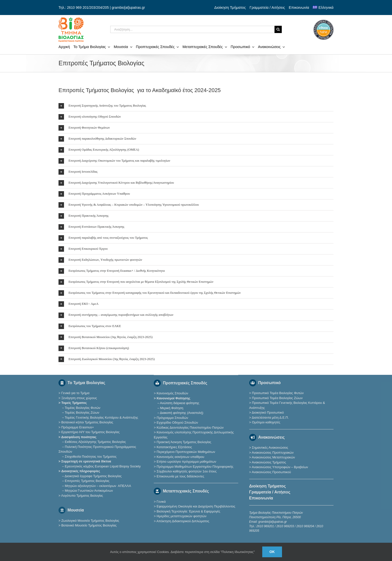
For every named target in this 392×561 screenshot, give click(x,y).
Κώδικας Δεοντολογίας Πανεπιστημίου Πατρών (190, 428)
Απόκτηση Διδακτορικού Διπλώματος (183, 521)
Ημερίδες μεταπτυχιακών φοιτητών (182, 516)
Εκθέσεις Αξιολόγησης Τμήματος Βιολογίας (95, 442)
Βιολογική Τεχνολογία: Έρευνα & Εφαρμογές (188, 511)
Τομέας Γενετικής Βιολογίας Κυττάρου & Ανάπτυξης (101, 417)
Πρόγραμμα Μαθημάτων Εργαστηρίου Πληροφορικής (195, 467)
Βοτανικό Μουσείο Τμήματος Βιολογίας (89, 525)
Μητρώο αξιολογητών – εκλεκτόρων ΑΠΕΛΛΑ (98, 486)
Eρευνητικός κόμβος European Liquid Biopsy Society (103, 466)
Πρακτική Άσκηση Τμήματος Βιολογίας (184, 442)
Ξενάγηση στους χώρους (79, 398)
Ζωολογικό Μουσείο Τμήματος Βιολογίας (90, 521)
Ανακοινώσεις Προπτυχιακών (272, 453)
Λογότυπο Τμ (82, 496)
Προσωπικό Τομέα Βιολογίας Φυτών (278, 393)
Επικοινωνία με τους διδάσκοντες (180, 476)
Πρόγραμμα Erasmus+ (77, 427)
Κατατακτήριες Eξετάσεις (174, 447)
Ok (272, 552)
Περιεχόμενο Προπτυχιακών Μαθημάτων (186, 452)
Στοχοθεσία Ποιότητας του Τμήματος (91, 457)
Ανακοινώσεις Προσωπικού (271, 472)
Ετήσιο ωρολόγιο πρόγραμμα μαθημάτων (186, 462)
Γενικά (161, 502)
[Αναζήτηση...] (192, 29)
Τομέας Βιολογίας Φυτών (82, 408)
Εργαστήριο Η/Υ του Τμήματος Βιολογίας (90, 432)
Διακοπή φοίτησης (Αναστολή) (182, 413)
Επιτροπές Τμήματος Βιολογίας (87, 481)
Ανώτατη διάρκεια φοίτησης (180, 403)
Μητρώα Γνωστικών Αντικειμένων (89, 491)
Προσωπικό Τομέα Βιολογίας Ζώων (277, 398)
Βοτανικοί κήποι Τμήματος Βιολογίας (87, 422)
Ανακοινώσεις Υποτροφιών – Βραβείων (280, 467)
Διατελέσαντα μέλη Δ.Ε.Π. (270, 417)
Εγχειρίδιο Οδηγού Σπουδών (177, 423)
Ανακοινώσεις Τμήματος (269, 462)
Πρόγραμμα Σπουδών (172, 418)
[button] (196, 106)
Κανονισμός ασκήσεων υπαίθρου (180, 457)
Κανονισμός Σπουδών (172, 393)
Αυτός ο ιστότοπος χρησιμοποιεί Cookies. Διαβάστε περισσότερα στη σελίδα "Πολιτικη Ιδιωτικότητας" (182, 552)
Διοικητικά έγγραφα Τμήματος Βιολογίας (93, 476)
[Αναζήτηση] (278, 29)
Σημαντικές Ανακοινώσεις (270, 448)
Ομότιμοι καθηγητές (266, 422)
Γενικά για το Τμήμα (75, 393)
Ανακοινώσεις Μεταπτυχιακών (273, 457)
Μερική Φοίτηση (172, 408)
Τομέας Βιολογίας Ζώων (82, 412)
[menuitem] (323, 8)
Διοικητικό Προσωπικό (268, 412)
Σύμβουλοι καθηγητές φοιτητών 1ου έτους (187, 471)
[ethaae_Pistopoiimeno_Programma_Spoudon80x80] (323, 22)
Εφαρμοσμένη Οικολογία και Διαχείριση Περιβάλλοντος (196, 506)
